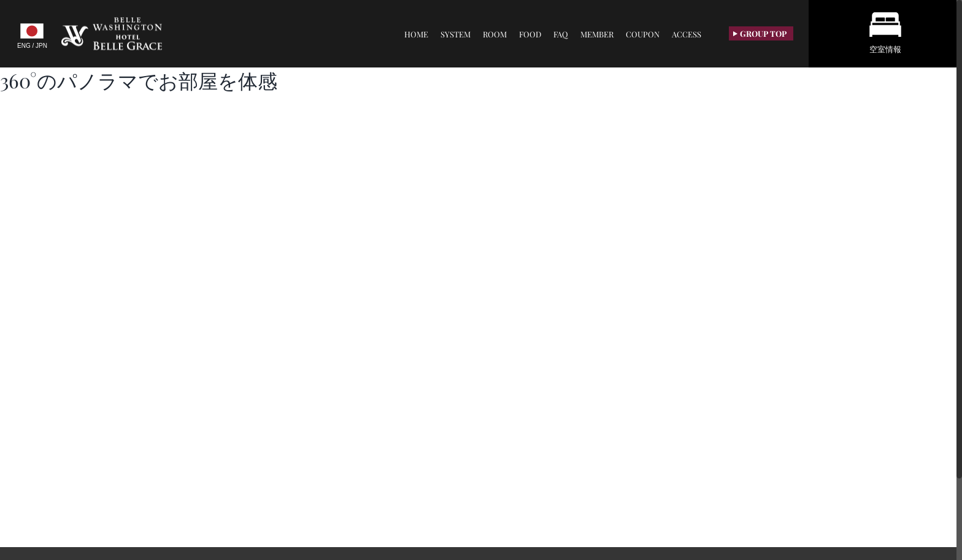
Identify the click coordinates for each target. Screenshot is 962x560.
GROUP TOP (760, 33)
